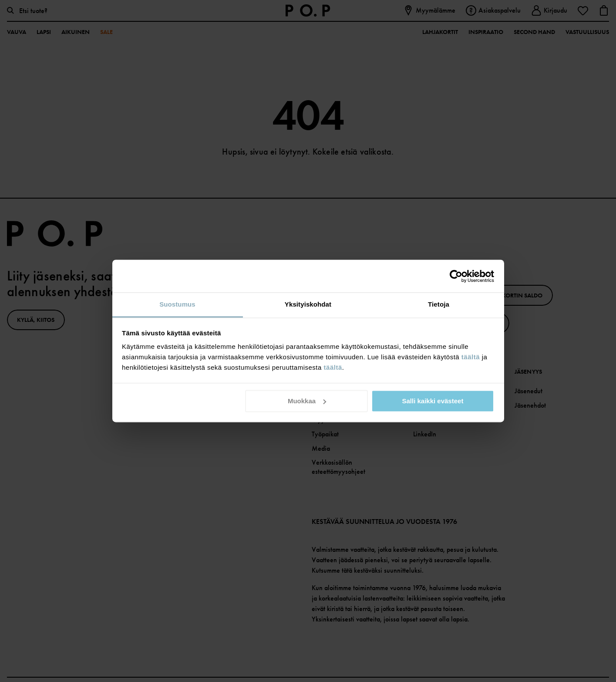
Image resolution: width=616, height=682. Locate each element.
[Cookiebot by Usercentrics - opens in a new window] (456, 276)
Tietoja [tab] (439, 304)
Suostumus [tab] (177, 304)
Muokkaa (307, 401)
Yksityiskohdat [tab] (308, 304)
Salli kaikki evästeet (433, 401)
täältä (471, 357)
